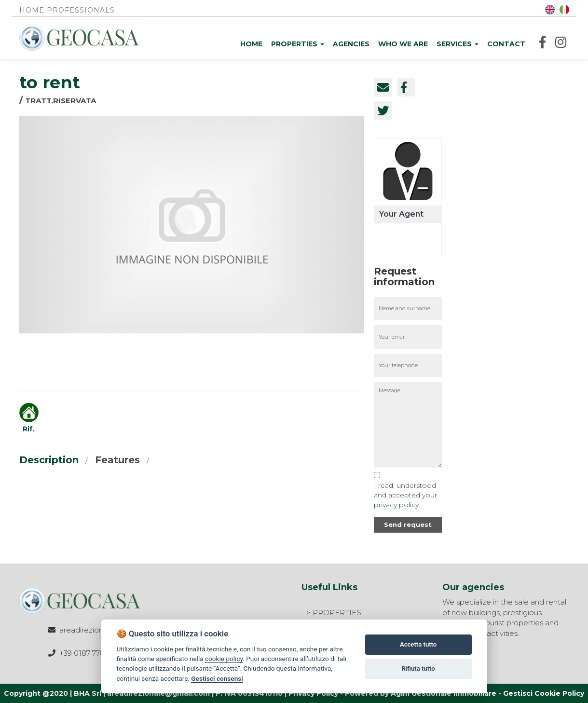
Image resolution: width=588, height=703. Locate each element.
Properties (298, 44)
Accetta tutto (418, 644)
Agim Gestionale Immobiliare (444, 693)
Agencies (351, 44)
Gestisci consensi (217, 678)
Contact (506, 44)
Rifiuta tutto (418, 669)
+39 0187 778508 (89, 653)
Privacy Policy (313, 693)
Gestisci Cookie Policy (544, 693)
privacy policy (396, 505)
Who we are (403, 44)
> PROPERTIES (334, 613)
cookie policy (224, 659)
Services (458, 44)
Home (251, 44)
